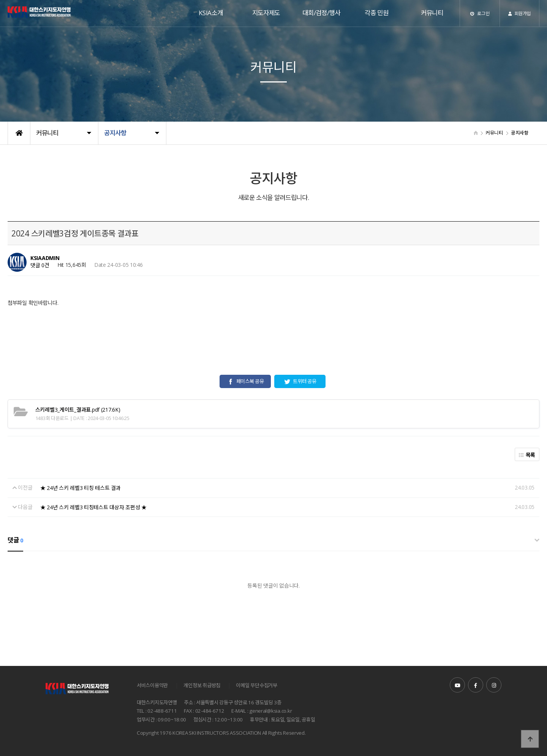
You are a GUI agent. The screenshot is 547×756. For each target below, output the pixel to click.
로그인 (480, 13)
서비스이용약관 (152, 685)
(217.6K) (78, 410)
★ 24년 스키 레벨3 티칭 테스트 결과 (81, 488)
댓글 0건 (40, 265)
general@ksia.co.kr (270, 711)
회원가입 (519, 13)
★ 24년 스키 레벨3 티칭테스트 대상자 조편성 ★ (93, 507)
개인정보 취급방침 (202, 685)
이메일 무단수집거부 (256, 685)
